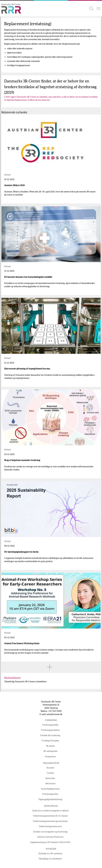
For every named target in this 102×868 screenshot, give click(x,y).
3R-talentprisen (50, 751)
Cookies (50, 773)
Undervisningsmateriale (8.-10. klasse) (50, 816)
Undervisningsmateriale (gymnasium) (50, 821)
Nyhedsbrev (13, 678)
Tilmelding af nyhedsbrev (50, 859)
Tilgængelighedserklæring (50, 799)
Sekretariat (50, 783)
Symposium (50, 756)
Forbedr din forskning (50, 735)
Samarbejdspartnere (50, 789)
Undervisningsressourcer (50, 826)
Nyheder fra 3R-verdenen (50, 853)
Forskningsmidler (50, 725)
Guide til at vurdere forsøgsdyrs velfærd (50, 811)
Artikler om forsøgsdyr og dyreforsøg (50, 832)
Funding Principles (50, 741)
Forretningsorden (50, 794)
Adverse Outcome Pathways (50, 837)
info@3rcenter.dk (54, 714)
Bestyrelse (50, 778)
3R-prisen (50, 746)
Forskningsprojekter (50, 730)
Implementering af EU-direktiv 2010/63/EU (50, 842)
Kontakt (50, 768)
